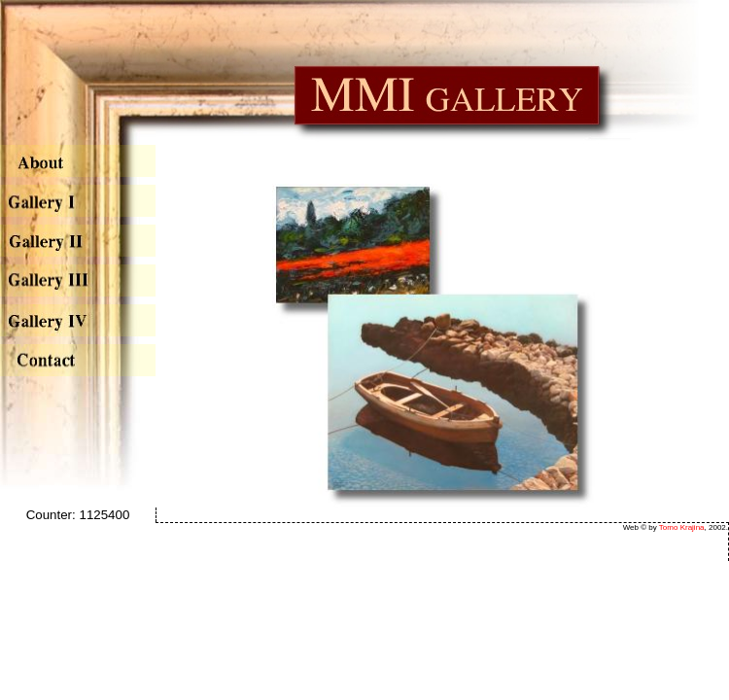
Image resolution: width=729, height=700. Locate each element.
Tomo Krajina (682, 527)
